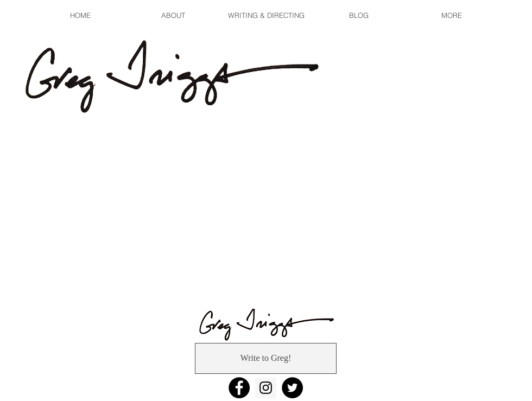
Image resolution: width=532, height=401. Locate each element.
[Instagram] (266, 388)
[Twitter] (292, 388)
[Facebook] (239, 388)
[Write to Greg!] (266, 358)
